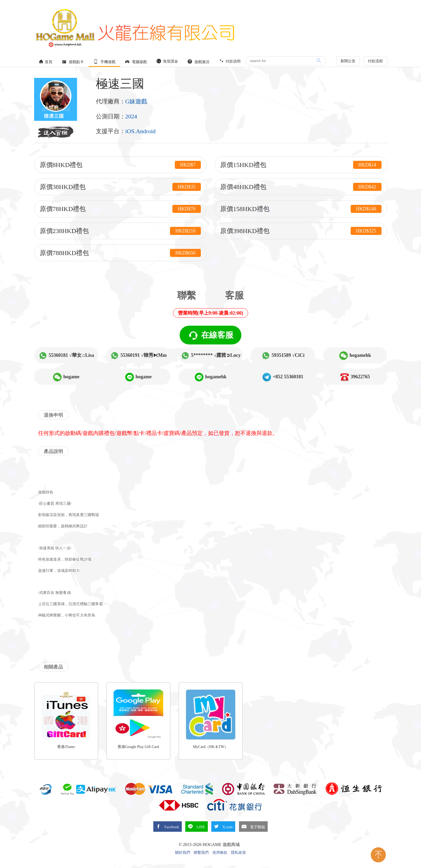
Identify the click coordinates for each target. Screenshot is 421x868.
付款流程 (375, 61)
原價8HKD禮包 (120, 165)
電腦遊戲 (136, 62)
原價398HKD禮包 (301, 231)
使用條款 (220, 853)
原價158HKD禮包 (301, 209)
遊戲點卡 (73, 62)
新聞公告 (348, 61)
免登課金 (167, 61)
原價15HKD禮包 (301, 165)
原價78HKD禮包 (120, 209)
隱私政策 (238, 853)
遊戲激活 (199, 62)
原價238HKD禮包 (120, 231)
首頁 (46, 62)
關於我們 (183, 853)
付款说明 (230, 61)
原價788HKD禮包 (120, 253)
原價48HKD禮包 (301, 187)
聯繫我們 (201, 853)
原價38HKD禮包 (120, 187)
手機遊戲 (104, 62)
